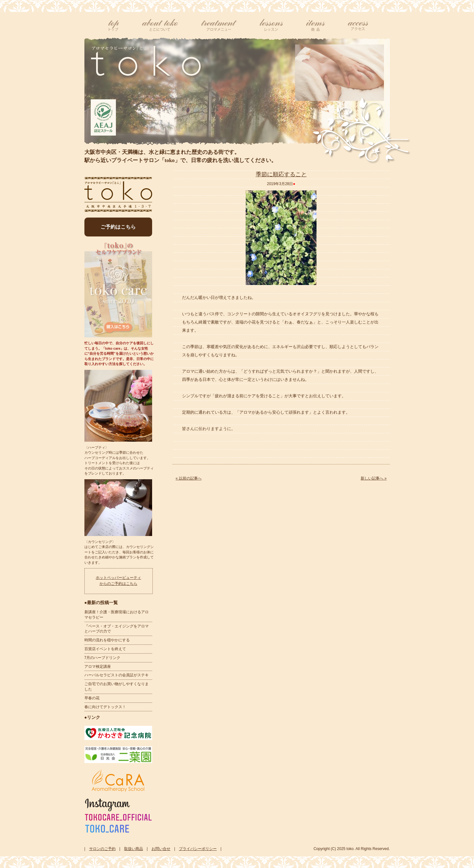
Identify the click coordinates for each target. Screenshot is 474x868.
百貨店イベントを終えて (105, 649)
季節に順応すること (281, 174)
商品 (315, 25)
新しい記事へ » (374, 478)
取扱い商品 (134, 849)
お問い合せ (161, 849)
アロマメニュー (219, 25)
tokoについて (160, 25)
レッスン (271, 25)
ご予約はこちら (118, 227)
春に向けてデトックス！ (105, 707)
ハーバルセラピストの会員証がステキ (117, 675)
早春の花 (92, 698)
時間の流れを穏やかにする (107, 640)
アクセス (358, 25)
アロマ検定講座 (98, 667)
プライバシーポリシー (198, 849)
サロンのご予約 (102, 849)
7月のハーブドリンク (103, 658)
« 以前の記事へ (189, 478)
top (114, 25)
